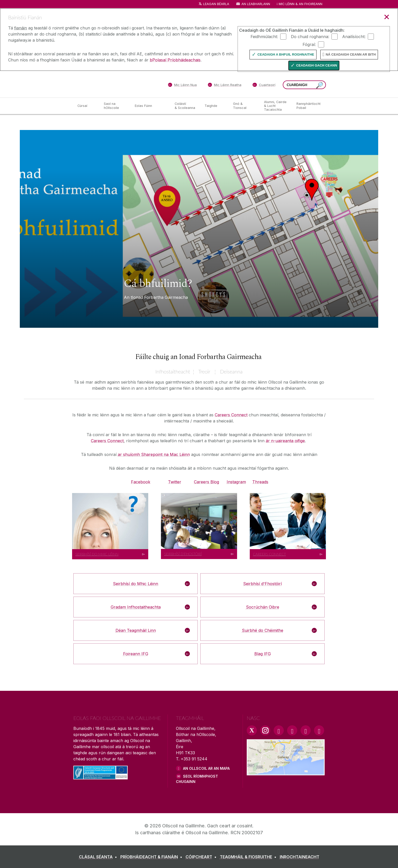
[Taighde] (215, 106)
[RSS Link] (319, 730)
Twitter (175, 482)
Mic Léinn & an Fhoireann (301, 4)
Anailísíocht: (354, 36)
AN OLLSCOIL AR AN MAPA (206, 768)
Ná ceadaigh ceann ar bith (351, 54)
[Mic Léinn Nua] (182, 86)
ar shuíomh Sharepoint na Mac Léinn (154, 454)
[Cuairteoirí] (264, 86)
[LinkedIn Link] (306, 730)
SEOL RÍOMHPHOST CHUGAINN (197, 779)
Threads (260, 482)
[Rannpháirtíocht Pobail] (309, 106)
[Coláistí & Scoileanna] (186, 106)
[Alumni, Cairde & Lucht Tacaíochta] (276, 106)
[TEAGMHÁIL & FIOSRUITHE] (249, 857)
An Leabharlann (256, 4)
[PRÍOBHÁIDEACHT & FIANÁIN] (152, 857)
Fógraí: (309, 44)
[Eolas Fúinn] (151, 106)
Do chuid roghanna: (310, 36)
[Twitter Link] (252, 730)
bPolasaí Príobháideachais (175, 60)
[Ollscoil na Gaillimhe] (110, 84)
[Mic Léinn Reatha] (225, 86)
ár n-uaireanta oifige (285, 441)
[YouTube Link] (292, 730)
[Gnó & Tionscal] (244, 106)
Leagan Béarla (216, 4)
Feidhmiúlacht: (264, 36)
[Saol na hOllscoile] (115, 106)
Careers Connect (231, 415)
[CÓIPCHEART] (202, 857)
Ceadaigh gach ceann (317, 65)
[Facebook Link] (279, 730)
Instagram (236, 482)
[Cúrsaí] (87, 106)
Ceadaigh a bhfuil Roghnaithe (286, 54)
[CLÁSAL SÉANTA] (99, 857)
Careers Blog (206, 482)
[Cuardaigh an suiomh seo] (320, 85)
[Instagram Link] (265, 730)
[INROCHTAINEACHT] (300, 857)
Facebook (141, 482)
